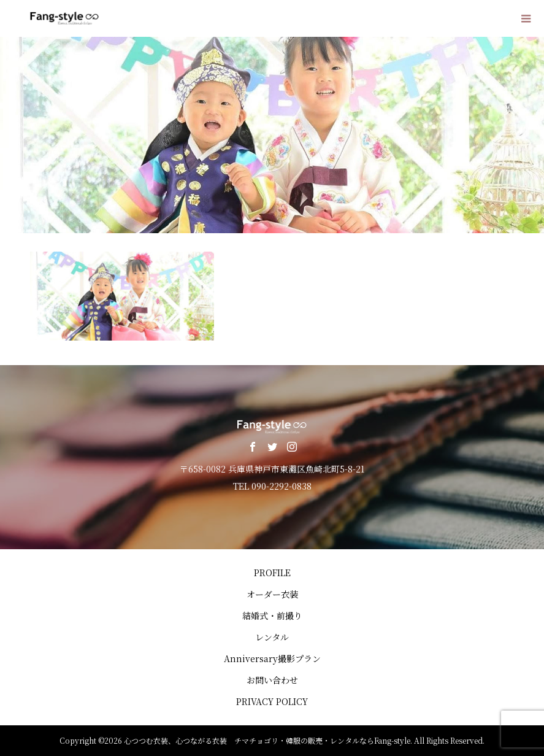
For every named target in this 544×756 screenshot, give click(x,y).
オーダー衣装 (272, 594)
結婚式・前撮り (272, 615)
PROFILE (272, 573)
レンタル (272, 637)
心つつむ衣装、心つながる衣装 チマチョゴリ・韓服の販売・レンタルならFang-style (267, 740)
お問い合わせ (272, 680)
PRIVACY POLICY (272, 701)
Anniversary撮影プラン (272, 658)
